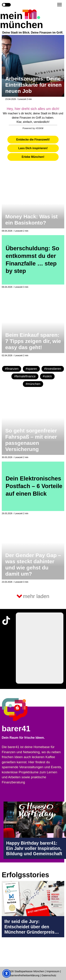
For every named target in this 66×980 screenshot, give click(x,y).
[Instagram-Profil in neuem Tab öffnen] (6, 954)
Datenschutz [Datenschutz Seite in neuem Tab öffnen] (49, 975)
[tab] (33, 140)
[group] (40, 648)
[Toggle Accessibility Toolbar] (7, 973)
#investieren (53, 369)
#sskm (47, 376)
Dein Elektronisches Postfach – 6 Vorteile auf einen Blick (34, 486)
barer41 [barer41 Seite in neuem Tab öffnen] (16, 729)
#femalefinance (25, 376)
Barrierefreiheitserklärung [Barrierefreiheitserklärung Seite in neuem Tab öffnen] (25, 975)
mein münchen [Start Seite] (21, 20)
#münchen (33, 384)
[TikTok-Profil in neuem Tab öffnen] (6, 620)
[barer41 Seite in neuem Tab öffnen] (22, 709)
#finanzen (12, 369)
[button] (59, 5)
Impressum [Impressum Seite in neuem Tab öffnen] (53, 971)
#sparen (31, 369)
